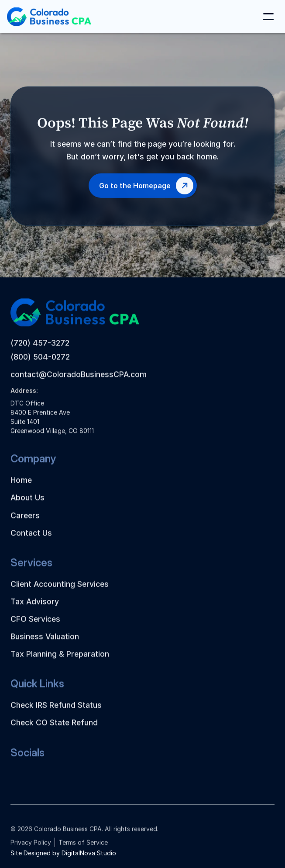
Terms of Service (83, 847)
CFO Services (35, 627)
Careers (25, 524)
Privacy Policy (31, 847)
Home (21, 488)
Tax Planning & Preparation (60, 662)
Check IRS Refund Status (56, 713)
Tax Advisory (35, 610)
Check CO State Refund (54, 731)
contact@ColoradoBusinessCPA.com (79, 382)
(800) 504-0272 (40, 365)
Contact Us (31, 541)
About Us (27, 506)
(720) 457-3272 (40, 351)
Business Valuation (45, 645)
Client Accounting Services (60, 592)
